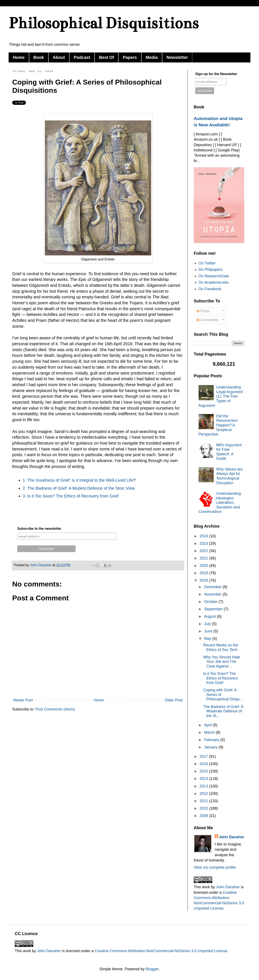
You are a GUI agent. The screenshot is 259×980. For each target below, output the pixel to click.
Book (39, 57)
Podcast (82, 57)
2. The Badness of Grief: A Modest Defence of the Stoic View (79, 488)
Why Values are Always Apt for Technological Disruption (230, 476)
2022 (204, 551)
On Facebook (210, 289)
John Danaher (232, 837)
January (211, 747)
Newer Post (23, 700)
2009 (204, 816)
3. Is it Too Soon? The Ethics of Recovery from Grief (71, 496)
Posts (203, 311)
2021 (204, 558)
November (213, 594)
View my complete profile (215, 867)
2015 (204, 771)
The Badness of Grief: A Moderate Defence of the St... (223, 711)
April (208, 725)
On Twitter (207, 263)
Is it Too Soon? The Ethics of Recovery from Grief (221, 678)
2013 (204, 786)
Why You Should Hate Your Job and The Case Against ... (222, 662)
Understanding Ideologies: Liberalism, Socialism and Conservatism (220, 503)
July (208, 624)
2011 (204, 801)
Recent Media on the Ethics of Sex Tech (221, 647)
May (208, 639)
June (209, 631)
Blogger (152, 969)
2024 (204, 536)
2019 (204, 573)
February (212, 740)
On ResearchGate (214, 276)
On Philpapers (211, 270)
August (210, 616)
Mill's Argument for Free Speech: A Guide (229, 452)
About (59, 57)
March (210, 732)
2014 (204, 779)
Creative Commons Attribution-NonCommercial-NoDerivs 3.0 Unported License (161, 951)
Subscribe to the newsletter (39, 529)
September (214, 609)
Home (19, 57)
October (211, 602)
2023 (204, 543)
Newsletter (177, 57)
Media (152, 57)
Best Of (106, 57)
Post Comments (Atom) (55, 709)
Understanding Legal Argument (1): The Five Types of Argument (221, 396)
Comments (208, 320)
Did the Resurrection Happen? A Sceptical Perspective (218, 425)
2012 (204, 794)
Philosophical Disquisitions (103, 23)
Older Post (174, 700)
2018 (204, 580)
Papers (130, 57)
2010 (204, 808)
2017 (204, 756)
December (213, 587)
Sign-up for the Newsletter (216, 74)
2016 (204, 764)
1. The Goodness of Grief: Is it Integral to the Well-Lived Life (78, 480)
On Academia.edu (214, 282)
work (206, 887)
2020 (204, 566)
